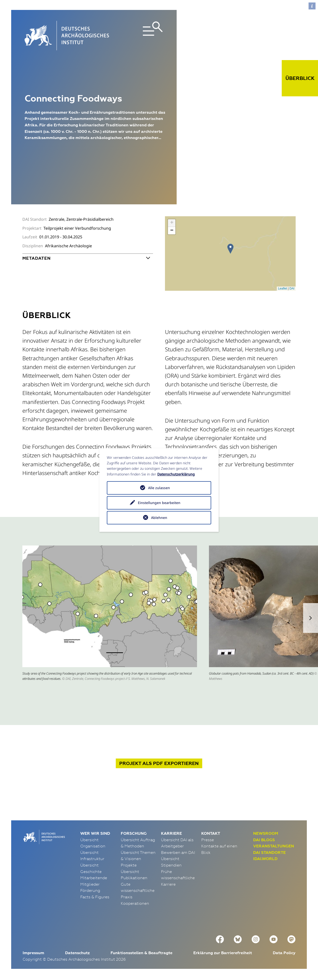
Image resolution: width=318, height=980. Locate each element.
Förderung (90, 890)
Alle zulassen (159, 488)
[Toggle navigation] (141, 36)
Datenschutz (77, 953)
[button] (311, 618)
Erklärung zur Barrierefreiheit (223, 953)
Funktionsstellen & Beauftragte (141, 953)
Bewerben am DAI (178, 852)
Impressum (33, 953)
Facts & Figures (95, 897)
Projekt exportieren (159, 763)
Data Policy (284, 953)
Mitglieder (90, 884)
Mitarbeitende (94, 878)
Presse (208, 840)
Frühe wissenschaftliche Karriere (178, 878)
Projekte (129, 865)
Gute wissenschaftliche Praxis (138, 890)
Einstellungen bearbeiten (159, 503)
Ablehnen (159, 518)
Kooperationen (135, 903)
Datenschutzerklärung (176, 474)
